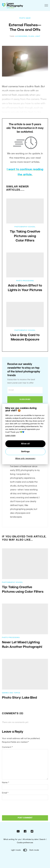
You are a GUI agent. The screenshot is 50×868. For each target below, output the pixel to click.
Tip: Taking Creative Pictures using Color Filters (25, 236)
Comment (7, 747)
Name (6, 783)
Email (5, 793)
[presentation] (20, 807)
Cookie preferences (25, 843)
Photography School (25, 227)
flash (31, 36)
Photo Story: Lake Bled (19, 698)
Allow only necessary (25, 459)
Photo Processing (25, 281)
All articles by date (30, 839)
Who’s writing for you (12, 839)
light (38, 36)
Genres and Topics (11, 693)
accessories (21, 36)
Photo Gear (25, 18)
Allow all (25, 444)
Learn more (10, 436)
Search (43, 839)
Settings (25, 452)
